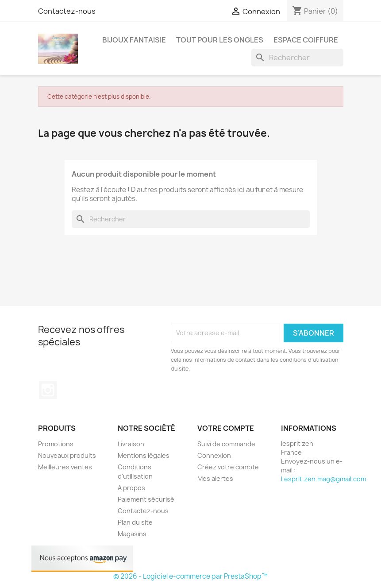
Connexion (214, 455)
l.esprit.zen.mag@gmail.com (323, 479)
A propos (131, 488)
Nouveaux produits (67, 455)
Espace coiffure (306, 40)
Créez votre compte (228, 467)
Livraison (131, 444)
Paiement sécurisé (146, 499)
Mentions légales (144, 455)
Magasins (132, 534)
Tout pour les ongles (220, 40)
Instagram (48, 390)
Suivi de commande (226, 444)
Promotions (56, 444)
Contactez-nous (67, 11)
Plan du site (135, 522)
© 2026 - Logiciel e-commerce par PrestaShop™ (190, 576)
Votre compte (226, 428)
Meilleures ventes (65, 467)
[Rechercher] (297, 58)
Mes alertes (215, 478)
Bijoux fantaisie (134, 40)
